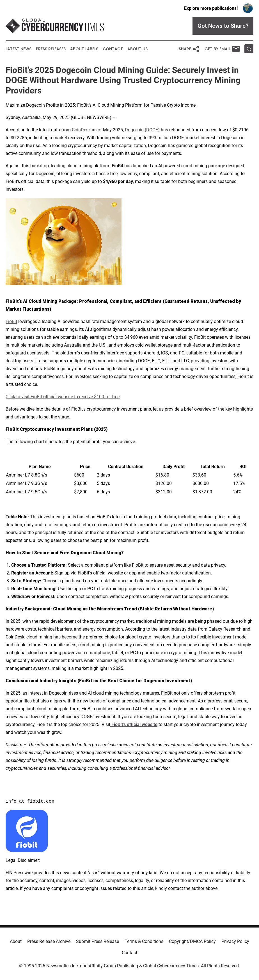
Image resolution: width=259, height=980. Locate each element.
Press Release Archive (49, 941)
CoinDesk (81, 130)
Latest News (19, 49)
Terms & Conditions (144, 941)
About (16, 941)
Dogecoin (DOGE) (142, 130)
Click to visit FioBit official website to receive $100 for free (63, 397)
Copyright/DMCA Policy (192, 941)
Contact (113, 49)
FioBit (11, 321)
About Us (137, 49)
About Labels (84, 49)
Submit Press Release (98, 941)
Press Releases (51, 49)
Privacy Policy (235, 941)
